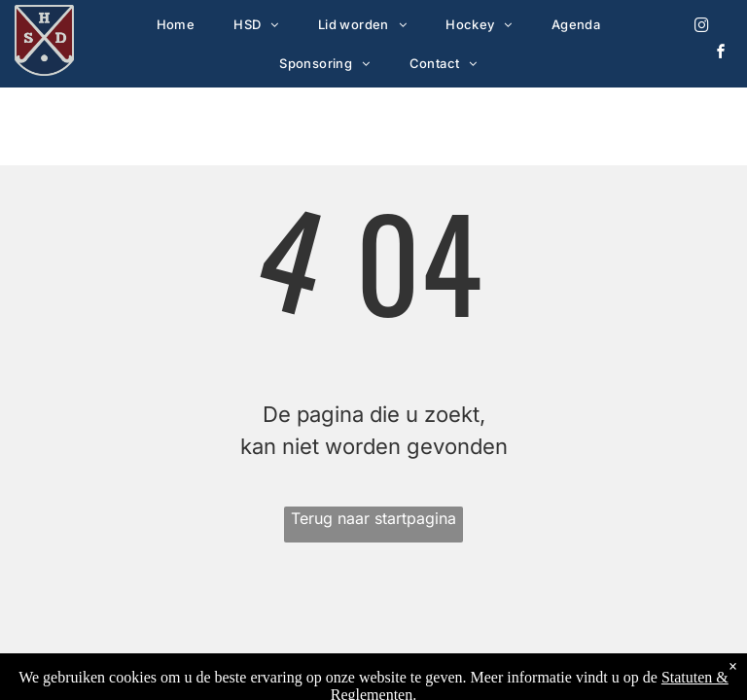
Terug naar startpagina (373, 518)
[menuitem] (176, 24)
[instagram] (702, 28)
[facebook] (722, 54)
